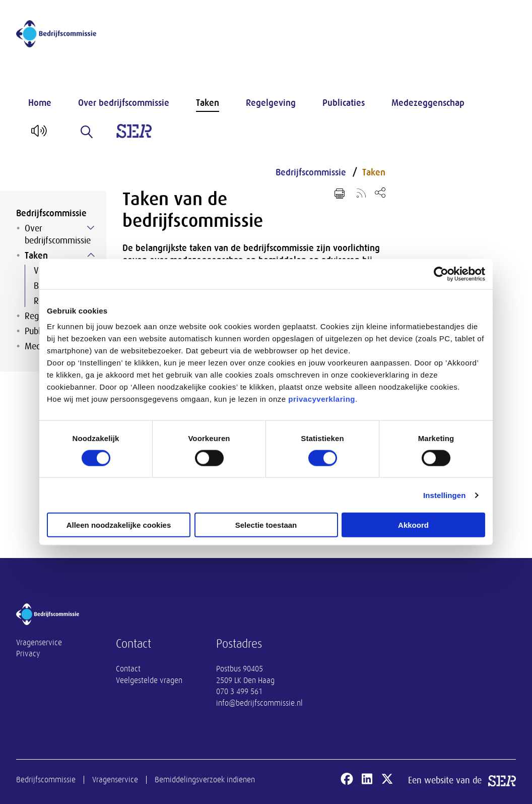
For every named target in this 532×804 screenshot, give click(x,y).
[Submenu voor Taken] (91, 255)
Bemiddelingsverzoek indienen (205, 780)
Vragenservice (39, 643)
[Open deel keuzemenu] (380, 192)
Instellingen (445, 495)
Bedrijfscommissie (51, 213)
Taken (208, 103)
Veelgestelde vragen (149, 681)
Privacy (28, 654)
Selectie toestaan (266, 525)
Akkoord (413, 525)
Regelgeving (271, 103)
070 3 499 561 (239, 692)
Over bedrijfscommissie (124, 103)
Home (40, 103)
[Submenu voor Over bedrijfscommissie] (91, 228)
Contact (128, 669)
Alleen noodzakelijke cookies (119, 525)
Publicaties (344, 103)
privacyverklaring (322, 399)
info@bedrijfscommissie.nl (259, 703)
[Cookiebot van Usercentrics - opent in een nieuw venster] (441, 274)
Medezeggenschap (428, 103)
